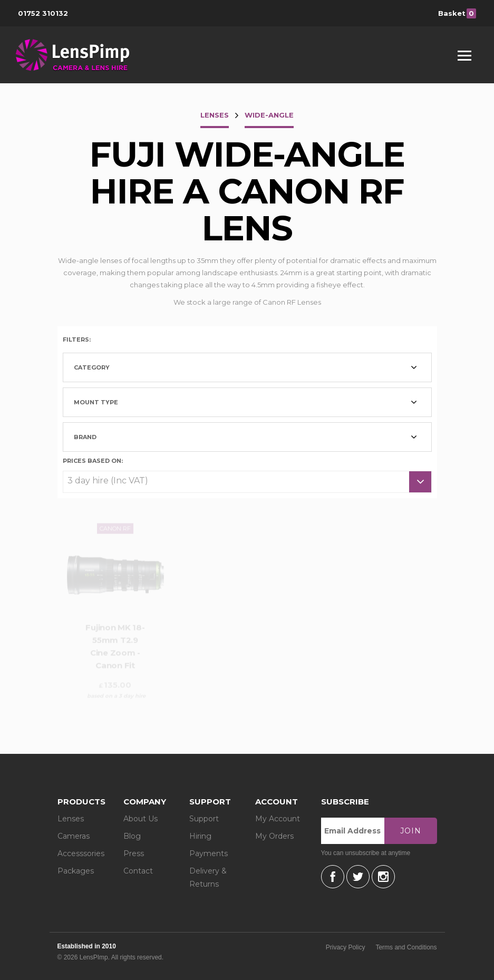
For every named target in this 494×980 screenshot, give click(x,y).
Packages (76, 871)
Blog (132, 836)
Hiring (200, 836)
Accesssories (81, 853)
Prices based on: (93, 460)
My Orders (274, 836)
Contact (138, 871)
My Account (278, 819)
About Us (141, 819)
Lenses (71, 819)
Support (204, 819)
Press (134, 853)
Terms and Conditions (406, 947)
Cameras (74, 836)
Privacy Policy (346, 947)
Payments (209, 853)
